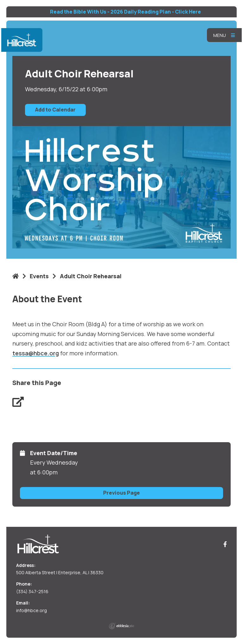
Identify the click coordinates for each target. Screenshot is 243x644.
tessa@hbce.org (36, 353)
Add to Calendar (55, 110)
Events (39, 276)
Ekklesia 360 (121, 626)
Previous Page (121, 493)
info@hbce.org (31, 610)
